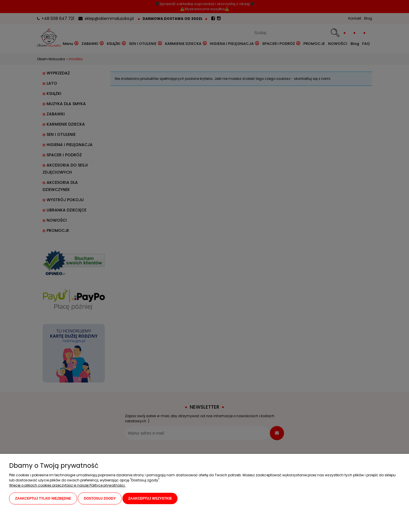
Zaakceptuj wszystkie (150, 499)
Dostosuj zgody (100, 499)
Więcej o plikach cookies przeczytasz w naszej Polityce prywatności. (67, 486)
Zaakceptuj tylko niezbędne (43, 499)
